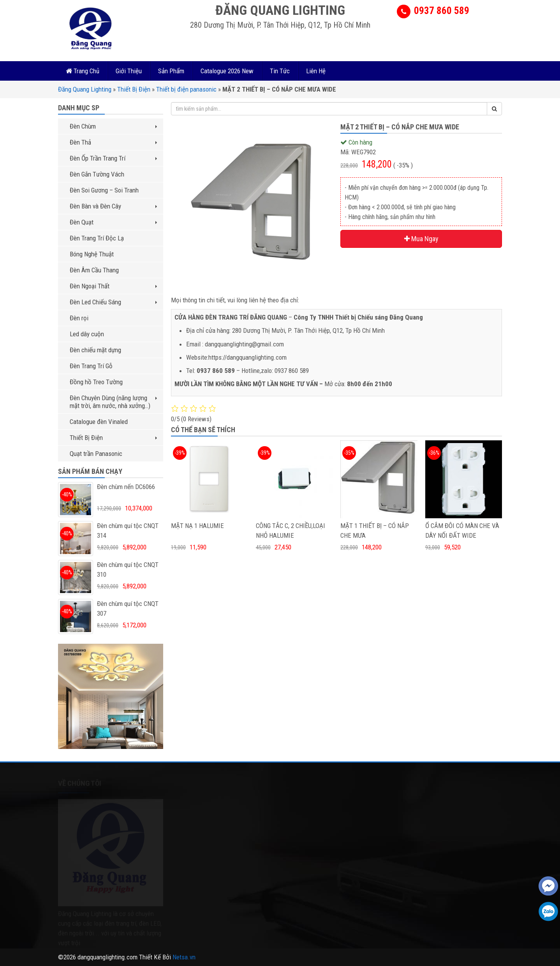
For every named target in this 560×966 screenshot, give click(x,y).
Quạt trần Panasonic (96, 454)
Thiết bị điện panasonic (186, 89)
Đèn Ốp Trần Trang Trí (113, 158)
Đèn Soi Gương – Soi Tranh (104, 190)
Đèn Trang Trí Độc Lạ (97, 238)
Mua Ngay (421, 239)
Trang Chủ (83, 71)
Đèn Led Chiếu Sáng (113, 302)
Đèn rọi (79, 318)
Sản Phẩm (171, 71)
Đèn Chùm (113, 126)
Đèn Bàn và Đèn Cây (113, 206)
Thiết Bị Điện (134, 89)
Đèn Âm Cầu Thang (94, 270)
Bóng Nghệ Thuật (92, 254)
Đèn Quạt (113, 222)
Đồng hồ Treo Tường (96, 382)
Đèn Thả (113, 142)
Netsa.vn (184, 957)
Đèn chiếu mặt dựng (95, 350)
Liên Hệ (316, 71)
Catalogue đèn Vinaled (99, 422)
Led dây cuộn (87, 334)
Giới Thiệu (129, 71)
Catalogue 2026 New (227, 71)
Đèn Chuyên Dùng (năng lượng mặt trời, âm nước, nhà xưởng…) (113, 402)
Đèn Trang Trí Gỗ (91, 366)
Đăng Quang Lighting (85, 89)
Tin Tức (280, 71)
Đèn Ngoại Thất (113, 286)
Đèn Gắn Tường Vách (97, 174)
